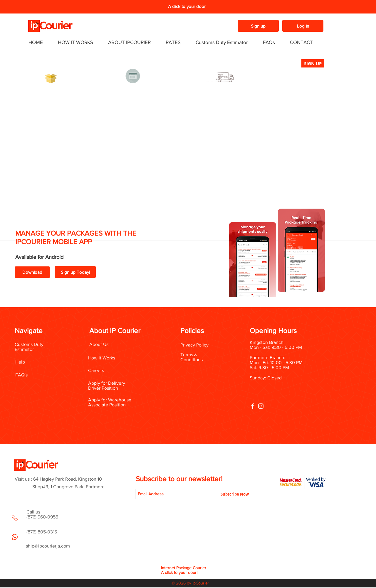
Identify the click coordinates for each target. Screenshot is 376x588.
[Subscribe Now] (235, 494)
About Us (99, 344)
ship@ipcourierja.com (48, 546)
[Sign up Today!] (75, 272)
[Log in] (303, 26)
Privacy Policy (194, 345)
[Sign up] (258, 26)
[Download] (32, 272)
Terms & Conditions (192, 357)
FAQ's (21, 375)
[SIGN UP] (313, 63)
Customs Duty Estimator (29, 347)
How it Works (102, 358)
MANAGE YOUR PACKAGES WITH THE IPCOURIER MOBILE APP (76, 237)
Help (20, 362)
